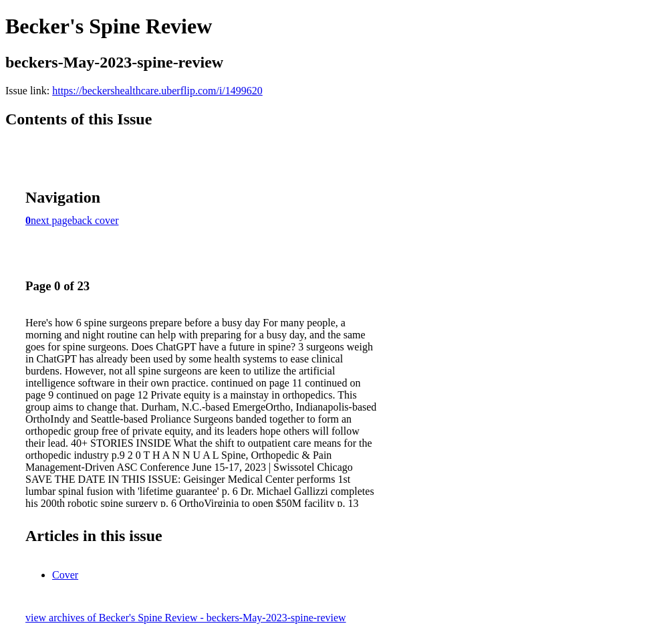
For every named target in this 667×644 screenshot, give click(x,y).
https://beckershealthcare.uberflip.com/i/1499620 (157, 91)
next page (51, 220)
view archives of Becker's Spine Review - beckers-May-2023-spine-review (186, 618)
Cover (65, 575)
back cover (96, 220)
